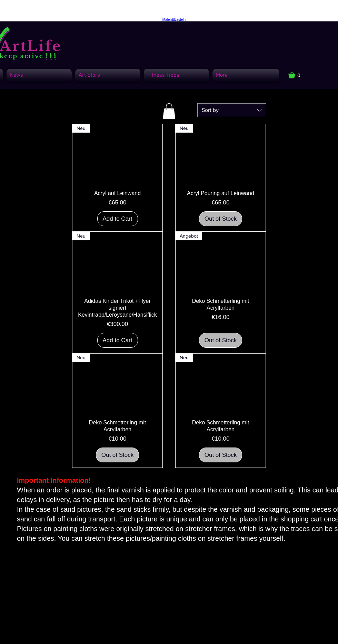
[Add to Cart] (118, 219)
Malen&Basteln (174, 20)
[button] (298, 75)
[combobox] (232, 110)
